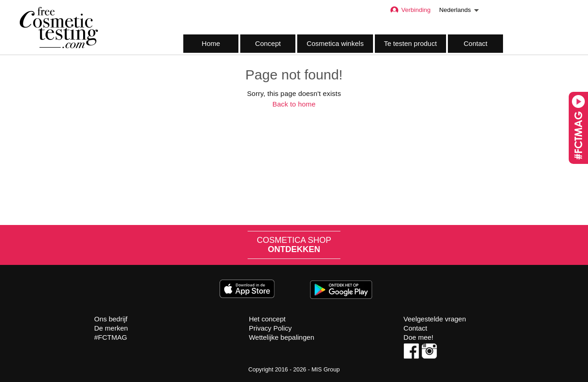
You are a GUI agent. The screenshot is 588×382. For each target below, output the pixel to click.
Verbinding (410, 10)
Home (211, 43)
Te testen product (410, 43)
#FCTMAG (111, 337)
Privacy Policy (270, 328)
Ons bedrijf (111, 319)
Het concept (267, 319)
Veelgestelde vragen (435, 319)
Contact (475, 43)
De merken (111, 328)
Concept (268, 43)
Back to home (294, 104)
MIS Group (326, 369)
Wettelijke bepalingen (282, 337)
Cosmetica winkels (335, 43)
